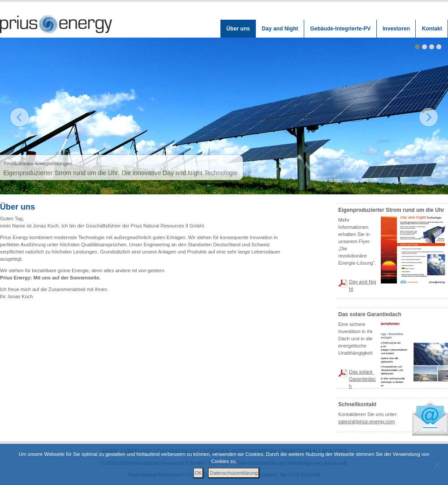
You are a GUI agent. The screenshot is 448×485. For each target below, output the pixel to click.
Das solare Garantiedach (362, 379)
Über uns (238, 29)
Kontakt (432, 29)
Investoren (396, 29)
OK (198, 473)
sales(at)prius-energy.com (366, 421)
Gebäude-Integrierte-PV (340, 29)
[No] (437, 464)
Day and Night (280, 29)
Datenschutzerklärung (234, 473)
